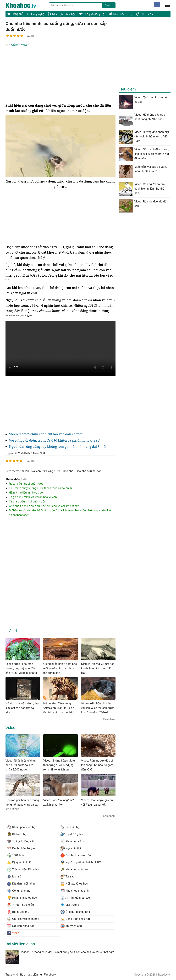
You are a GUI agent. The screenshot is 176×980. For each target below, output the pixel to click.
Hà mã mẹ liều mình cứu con (27, 492)
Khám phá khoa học (62, 14)
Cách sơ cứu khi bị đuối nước (27, 501)
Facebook (50, 974)
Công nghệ (36, 14)
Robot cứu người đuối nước (26, 483)
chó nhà (68, 471)
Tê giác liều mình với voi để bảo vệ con (33, 497)
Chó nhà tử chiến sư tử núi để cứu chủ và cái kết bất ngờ (44, 506)
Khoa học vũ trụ (121, 14)
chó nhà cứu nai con (89, 471)
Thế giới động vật (92, 14)
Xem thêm (109, 719)
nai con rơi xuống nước (46, 471)
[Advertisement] (60, 75)
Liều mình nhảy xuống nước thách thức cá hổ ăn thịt (41, 488)
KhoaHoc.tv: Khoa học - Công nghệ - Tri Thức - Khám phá (24, 5)
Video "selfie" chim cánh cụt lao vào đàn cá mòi (46, 434)
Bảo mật (25, 974)
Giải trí (15, 45)
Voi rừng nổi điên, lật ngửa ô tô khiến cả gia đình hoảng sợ (54, 440)
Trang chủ (15, 14)
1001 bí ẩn (144, 14)
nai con (24, 471)
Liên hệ (37, 974)
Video (24, 45)
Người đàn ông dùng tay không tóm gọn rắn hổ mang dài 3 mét (58, 446)
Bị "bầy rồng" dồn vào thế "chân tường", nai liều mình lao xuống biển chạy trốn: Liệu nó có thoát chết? (61, 512)
